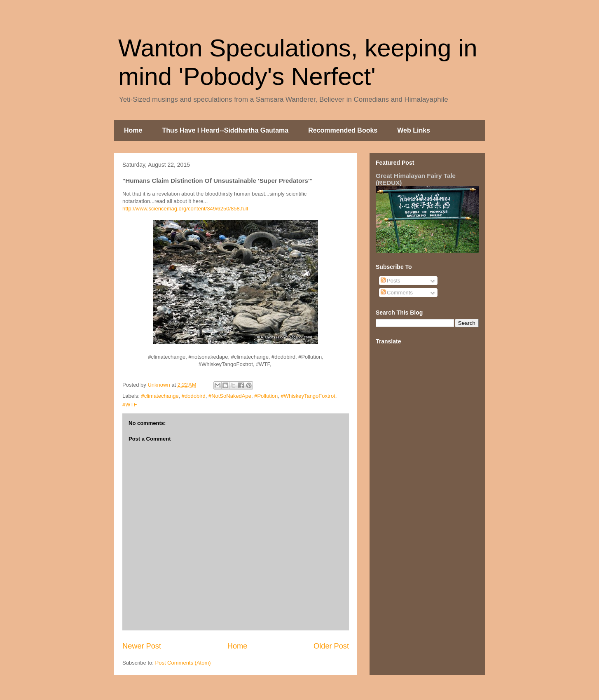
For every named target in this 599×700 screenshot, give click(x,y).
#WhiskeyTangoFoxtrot (308, 396)
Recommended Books (343, 130)
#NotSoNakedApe (230, 396)
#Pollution (266, 396)
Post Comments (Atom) (183, 663)
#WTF (130, 405)
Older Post (331, 646)
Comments (397, 293)
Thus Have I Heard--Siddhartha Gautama (225, 130)
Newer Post (142, 646)
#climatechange (160, 396)
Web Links (414, 130)
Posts (391, 281)
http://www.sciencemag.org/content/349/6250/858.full (185, 209)
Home (133, 130)
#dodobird (194, 396)
